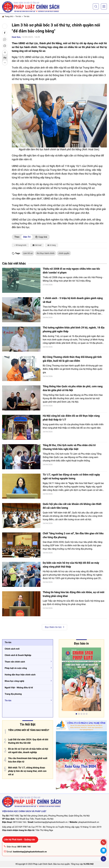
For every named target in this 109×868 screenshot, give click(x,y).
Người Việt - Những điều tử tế (19, 688)
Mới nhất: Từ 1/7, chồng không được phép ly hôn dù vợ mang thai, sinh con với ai (27, 771)
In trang (52, 245)
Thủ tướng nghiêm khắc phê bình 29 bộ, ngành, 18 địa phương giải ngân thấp (74, 330)
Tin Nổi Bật (28, 725)
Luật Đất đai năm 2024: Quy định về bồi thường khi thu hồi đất (28, 742)
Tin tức (18, 16)
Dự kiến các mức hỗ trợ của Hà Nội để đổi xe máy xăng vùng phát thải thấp (71, 565)
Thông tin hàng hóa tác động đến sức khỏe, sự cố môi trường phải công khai (74, 595)
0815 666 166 (19, 823)
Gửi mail (37, 245)
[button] (96, 6)
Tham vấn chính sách (15, 662)
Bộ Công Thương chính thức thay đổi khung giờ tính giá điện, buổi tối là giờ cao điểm (72, 359)
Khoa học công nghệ (14, 682)
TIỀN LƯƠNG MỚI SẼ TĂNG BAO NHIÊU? (29, 731)
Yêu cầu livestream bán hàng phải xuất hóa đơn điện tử (28, 760)
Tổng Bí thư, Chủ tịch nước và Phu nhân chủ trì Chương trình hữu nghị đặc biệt (69, 448)
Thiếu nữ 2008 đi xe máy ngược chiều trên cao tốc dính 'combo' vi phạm (71, 271)
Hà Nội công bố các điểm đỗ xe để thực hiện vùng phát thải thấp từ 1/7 (71, 418)
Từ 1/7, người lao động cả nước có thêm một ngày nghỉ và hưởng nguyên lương (71, 477)
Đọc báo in (81, 644)
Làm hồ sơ (28, 253)
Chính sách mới (12, 649)
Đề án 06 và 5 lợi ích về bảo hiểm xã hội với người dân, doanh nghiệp (28, 751)
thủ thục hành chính (47, 253)
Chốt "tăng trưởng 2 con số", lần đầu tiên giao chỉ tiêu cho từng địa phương (73, 536)
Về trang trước (20, 245)
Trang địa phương (13, 695)
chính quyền (67, 253)
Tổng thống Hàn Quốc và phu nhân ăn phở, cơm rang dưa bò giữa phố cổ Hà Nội (73, 389)
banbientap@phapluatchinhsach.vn (51, 823)
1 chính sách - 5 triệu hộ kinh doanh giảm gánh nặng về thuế (73, 301)
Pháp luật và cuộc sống (16, 669)
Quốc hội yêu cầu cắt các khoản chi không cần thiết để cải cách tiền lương (72, 506)
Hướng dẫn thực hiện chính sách (20, 675)
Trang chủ (7, 16)
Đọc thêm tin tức (54, 628)
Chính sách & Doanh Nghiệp (18, 656)
